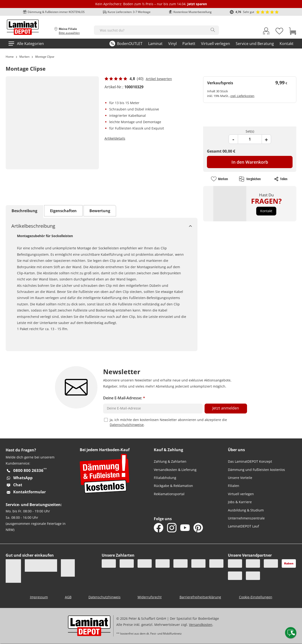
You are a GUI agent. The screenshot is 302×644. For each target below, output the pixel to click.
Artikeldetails (115, 138)
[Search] (213, 30)
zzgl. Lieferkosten (242, 96)
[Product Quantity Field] (250, 139)
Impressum (39, 597)
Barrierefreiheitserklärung (200, 597)
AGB (68, 597)
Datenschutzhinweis (105, 597)
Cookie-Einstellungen (256, 597)
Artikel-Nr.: (114, 87)
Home (10, 57)
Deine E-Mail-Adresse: (124, 398)
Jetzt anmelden (226, 408)
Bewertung (100, 211)
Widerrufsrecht (150, 597)
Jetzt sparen (197, 4)
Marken (24, 57)
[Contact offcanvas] (291, 633)
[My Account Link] (266, 32)
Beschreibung (24, 211)
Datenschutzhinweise (127, 425)
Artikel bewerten (159, 79)
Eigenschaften (63, 211)
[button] (266, 211)
